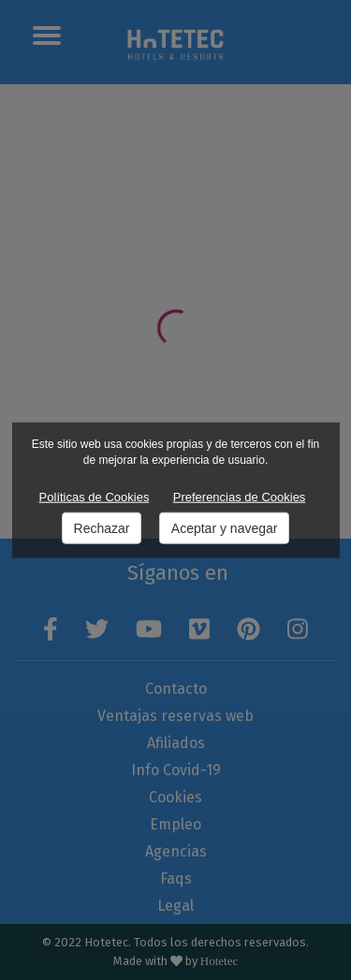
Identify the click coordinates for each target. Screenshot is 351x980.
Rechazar (102, 527)
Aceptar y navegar (225, 527)
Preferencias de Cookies (240, 497)
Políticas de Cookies (95, 497)
